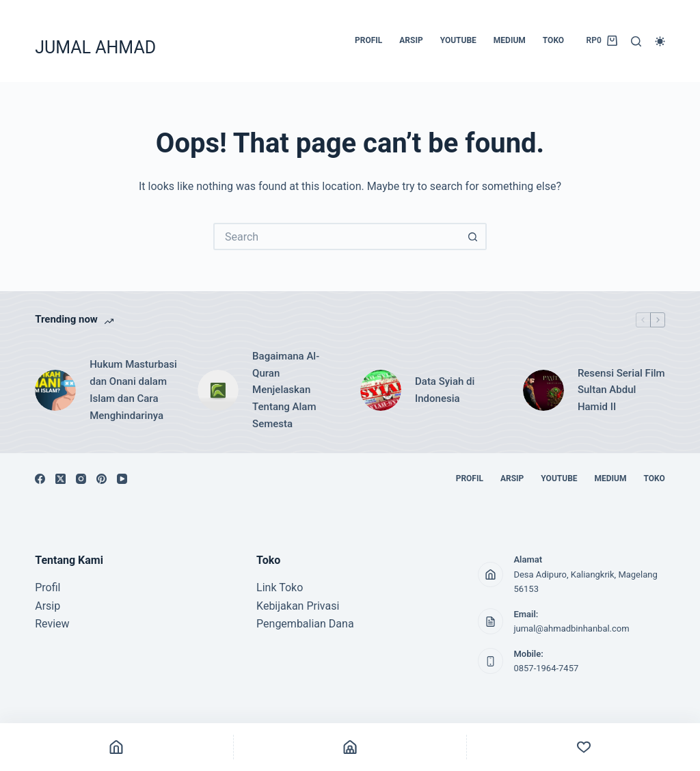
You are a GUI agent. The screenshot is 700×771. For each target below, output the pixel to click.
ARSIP (411, 40)
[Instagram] (81, 479)
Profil (48, 587)
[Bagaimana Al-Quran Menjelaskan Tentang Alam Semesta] (218, 390)
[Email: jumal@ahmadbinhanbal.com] (491, 621)
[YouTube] (122, 479)
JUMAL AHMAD (95, 48)
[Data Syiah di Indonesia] (381, 390)
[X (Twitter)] (60, 479)
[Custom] (583, 747)
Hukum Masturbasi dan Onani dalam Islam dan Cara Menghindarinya (133, 390)
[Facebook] (40, 479)
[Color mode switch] (660, 41)
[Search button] (473, 236)
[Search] (636, 41)
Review (52, 624)
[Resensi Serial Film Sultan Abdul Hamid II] (543, 390)
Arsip (48, 606)
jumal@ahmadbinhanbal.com (571, 628)
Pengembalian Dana (305, 624)
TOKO (553, 40)
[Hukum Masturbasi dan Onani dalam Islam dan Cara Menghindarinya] (55, 390)
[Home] (117, 747)
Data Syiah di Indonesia (445, 390)
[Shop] (350, 747)
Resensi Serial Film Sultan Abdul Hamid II (621, 390)
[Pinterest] (102, 479)
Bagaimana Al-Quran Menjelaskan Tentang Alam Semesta (286, 390)
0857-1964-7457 (546, 668)
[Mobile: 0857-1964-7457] (491, 661)
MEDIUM (510, 40)
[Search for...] (336, 236)
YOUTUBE (458, 40)
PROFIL (368, 40)
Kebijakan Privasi (298, 606)
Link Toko (280, 587)
